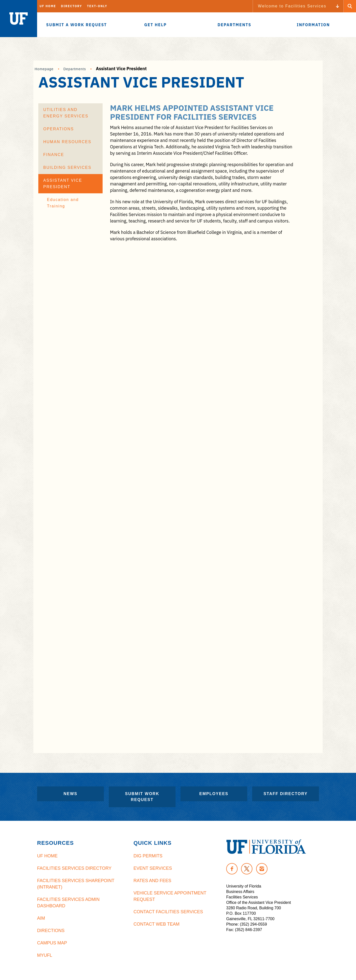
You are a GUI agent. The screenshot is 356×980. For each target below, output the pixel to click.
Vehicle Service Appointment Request (170, 896)
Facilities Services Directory (74, 868)
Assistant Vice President (63, 184)
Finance (54, 155)
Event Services (153, 868)
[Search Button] (350, 6)
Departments (75, 69)
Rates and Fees (152, 881)
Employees (214, 794)
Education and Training (63, 203)
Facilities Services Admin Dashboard (68, 903)
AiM (41, 918)
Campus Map (52, 943)
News (70, 794)
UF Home (48, 6)
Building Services (67, 167)
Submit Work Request (142, 797)
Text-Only (97, 6)
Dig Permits (148, 856)
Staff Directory (286, 794)
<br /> (202, 494)
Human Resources (67, 142)
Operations (59, 129)
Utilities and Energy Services (66, 113)
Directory (72, 6)
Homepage (44, 69)
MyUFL (45, 955)
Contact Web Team (156, 924)
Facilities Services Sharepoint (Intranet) (76, 884)
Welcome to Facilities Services (292, 6)
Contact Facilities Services (168, 912)
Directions (51, 931)
